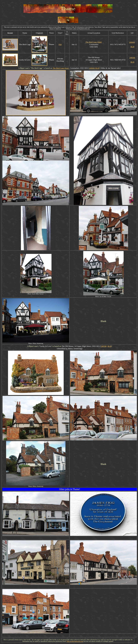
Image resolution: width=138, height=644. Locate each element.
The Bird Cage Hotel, (94, 42)
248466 (132, 42)
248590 (132, 58)
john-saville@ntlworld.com (75, 641)
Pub (60, 44)
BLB (132, 47)
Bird (36, 68)
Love (49, 346)
